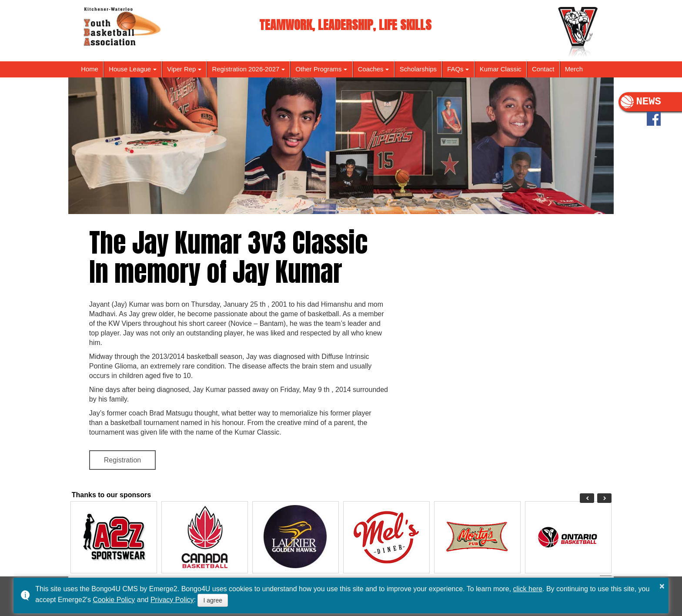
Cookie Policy (114, 600)
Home (90, 69)
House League (130, 69)
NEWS (641, 102)
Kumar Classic (501, 69)
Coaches (371, 69)
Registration (122, 460)
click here (528, 589)
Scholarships (418, 69)
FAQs (455, 69)
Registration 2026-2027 (246, 69)
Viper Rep (181, 69)
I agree (213, 600)
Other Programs (319, 69)
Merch (574, 69)
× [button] (662, 586)
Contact (543, 69)
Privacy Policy (172, 600)
